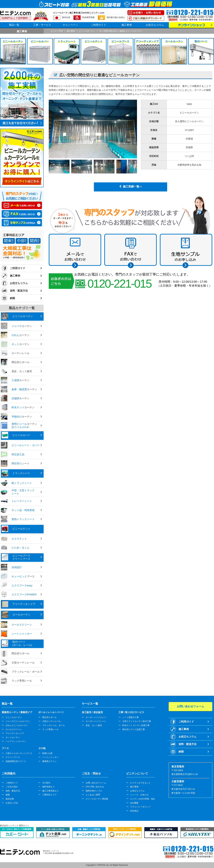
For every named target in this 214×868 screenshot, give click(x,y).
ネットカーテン (13, 737)
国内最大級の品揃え (116, 17)
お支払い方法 (12, 803)
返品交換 (10, 799)
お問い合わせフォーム (96, 783)
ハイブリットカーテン (16, 741)
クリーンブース (13, 757)
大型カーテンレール (51, 721)
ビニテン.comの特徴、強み (143, 799)
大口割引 (46, 783)
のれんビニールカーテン (17, 725)
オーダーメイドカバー (96, 717)
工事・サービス (42, 25)
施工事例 (127, 25)
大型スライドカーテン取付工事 (137, 721)
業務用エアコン (49, 761)
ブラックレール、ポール (53, 725)
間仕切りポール (49, 717)
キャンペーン (70, 25)
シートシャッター (50, 757)
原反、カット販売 (94, 725)
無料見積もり (48, 787)
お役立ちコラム (155, 25)
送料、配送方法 (13, 791)
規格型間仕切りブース (16, 761)
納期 (12, 298)
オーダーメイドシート (96, 721)
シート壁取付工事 (131, 717)
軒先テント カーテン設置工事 (136, 725)
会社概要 (134, 803)
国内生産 (66, 17)
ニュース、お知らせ (139, 795)
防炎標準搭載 (88, 17)
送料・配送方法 (19, 291)
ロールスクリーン (14, 729)
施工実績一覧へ (132, 186)
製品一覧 (14, 25)
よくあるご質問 (93, 795)
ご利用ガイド (98, 25)
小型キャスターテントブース (19, 753)
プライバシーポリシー (140, 807)
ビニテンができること (140, 783)
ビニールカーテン (14, 717)
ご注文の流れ (12, 787)
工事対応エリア (49, 795)
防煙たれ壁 (47, 753)
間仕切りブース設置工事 (134, 729)
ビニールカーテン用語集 (97, 799)
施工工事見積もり (50, 791)
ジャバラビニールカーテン (18, 721)
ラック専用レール (50, 729)
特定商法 (134, 811)
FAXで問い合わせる (95, 787)
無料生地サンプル (94, 791)
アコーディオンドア (15, 733)
